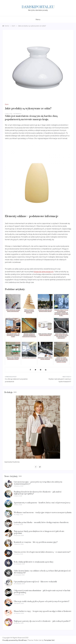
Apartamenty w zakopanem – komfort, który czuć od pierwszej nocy (42, 503)
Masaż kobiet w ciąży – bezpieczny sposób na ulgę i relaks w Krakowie (43, 611)
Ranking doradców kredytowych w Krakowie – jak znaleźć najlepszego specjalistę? (38, 493)
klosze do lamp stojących (44, 272)
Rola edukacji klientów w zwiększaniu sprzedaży (34, 562)
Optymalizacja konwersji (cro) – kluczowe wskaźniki (35, 582)
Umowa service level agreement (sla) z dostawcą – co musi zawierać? (42, 552)
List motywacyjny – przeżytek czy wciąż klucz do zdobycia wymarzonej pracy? (38, 483)
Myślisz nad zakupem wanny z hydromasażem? (60, 380)
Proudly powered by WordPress (15, 640)
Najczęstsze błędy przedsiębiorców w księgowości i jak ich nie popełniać (39, 532)
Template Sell (49, 640)
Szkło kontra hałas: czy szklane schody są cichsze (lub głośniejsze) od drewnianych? (42, 572)
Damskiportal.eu (38, 7)
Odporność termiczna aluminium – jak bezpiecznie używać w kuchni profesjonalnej (42, 592)
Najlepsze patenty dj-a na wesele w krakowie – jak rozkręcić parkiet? (42, 621)
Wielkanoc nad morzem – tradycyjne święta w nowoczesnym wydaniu (43, 513)
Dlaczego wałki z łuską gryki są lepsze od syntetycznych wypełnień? (42, 601)
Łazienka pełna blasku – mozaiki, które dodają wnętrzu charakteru (41, 522)
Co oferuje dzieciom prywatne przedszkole (16, 380)
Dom (7, 104)
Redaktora (18, 114)
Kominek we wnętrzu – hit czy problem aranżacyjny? (36, 542)
